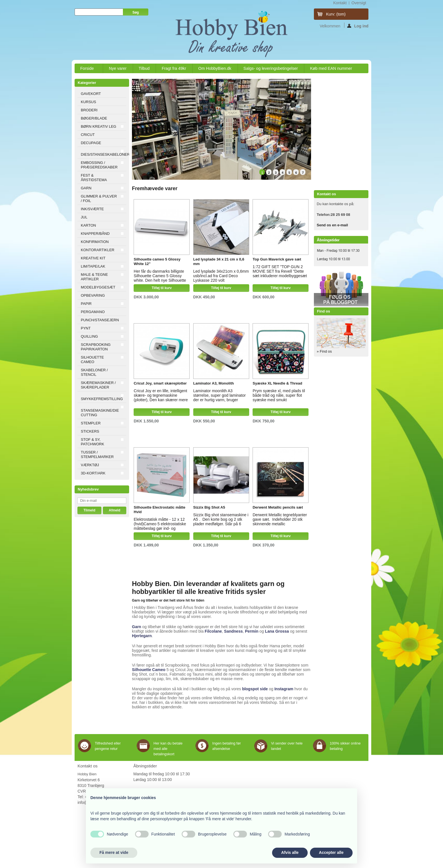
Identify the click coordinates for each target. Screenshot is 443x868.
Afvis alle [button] (290, 852)
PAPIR (86, 304)
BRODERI (89, 110)
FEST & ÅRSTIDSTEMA (94, 178)
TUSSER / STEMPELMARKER (97, 454)
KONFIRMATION (95, 242)
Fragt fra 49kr (174, 68)
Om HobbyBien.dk (215, 68)
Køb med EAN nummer (331, 68)
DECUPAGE (91, 143)
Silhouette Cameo (149, 670)
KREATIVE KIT (93, 258)
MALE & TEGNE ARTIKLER (94, 277)
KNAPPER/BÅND (95, 234)
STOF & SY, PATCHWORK (93, 442)
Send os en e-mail (332, 225)
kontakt (340, 3)
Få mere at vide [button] (114, 852)
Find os (323, 311)
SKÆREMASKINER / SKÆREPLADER (98, 385)
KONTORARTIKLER (98, 250)
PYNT (86, 328)
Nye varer (118, 68)
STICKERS (90, 431)
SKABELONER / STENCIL (94, 372)
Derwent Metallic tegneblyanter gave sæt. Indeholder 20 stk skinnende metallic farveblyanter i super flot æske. (280, 519)
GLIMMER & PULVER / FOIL (99, 198)
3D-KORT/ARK (93, 473)
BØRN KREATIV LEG (98, 126)
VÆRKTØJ (90, 465)
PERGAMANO (93, 312)
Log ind (358, 26)
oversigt (359, 3)
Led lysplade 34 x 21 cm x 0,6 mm (219, 262)
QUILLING (89, 336)
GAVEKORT (91, 94)
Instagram (284, 689)
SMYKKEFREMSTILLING (102, 399)
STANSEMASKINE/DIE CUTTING (100, 413)
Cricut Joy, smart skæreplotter (160, 383)
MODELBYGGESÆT (98, 287)
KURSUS (88, 102)
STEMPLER (91, 423)
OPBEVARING (93, 295)
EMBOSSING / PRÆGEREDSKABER (99, 165)
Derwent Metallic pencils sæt (278, 507)
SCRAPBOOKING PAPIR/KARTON (96, 347)
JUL (84, 217)
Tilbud (144, 68)
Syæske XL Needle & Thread (277, 383)
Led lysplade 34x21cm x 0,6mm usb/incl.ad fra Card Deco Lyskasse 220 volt (221, 275)
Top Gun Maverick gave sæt (277, 259)
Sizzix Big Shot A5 (209, 507)
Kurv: (336, 14)
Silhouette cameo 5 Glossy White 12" (157, 262)
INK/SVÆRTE (92, 209)
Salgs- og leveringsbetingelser (271, 68)
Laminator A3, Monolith (214, 383)
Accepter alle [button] (331, 852)
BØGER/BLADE (94, 118)
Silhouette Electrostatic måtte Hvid (159, 510)
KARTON (88, 225)
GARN (86, 188)
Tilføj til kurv (162, 288)
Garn (137, 627)
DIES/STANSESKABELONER (104, 154)
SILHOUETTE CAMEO (92, 360)
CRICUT (88, 135)
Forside (87, 70)
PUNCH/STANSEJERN (100, 320)
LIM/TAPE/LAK (93, 266)
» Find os (324, 351)
